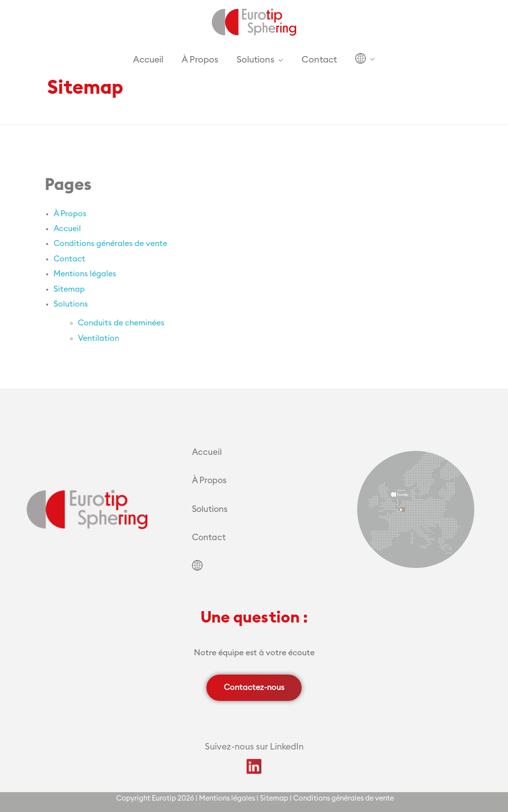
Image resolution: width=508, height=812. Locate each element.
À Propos (70, 214)
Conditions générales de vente (110, 244)
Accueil (67, 229)
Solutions (71, 304)
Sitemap (69, 289)
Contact (69, 259)
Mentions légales (85, 274)
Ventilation (98, 338)
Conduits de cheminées (121, 323)
